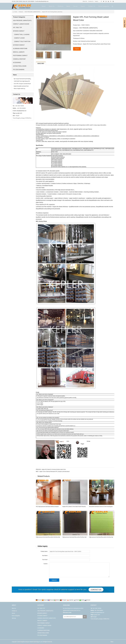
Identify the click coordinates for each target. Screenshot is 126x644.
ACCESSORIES (17, 63)
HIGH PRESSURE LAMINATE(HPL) (33, 12)
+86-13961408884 (30, 1)
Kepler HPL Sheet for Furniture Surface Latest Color (54, 469)
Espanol (45, 600)
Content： (46, 564)
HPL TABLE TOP (17, 28)
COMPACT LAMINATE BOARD (21, 24)
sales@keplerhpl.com (43, 1)
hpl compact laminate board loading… (23, 79)
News (68, 6)
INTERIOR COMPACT (19, 31)
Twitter (104, 1)
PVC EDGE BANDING (19, 70)
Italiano (57, 600)
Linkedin (108, 1)
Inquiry (96, 1)
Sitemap (14, 618)
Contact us (92, 6)
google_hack (19, 113)
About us (52, 6)
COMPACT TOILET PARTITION (22, 42)
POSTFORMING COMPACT (20, 56)
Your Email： (45, 560)
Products (60, 6)
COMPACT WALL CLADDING (22, 35)
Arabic (82, 600)
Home (44, 6)
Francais (51, 600)
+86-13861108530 (18, 1)
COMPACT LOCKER (19, 38)
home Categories (104, 6)
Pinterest (111, 1)
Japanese (70, 600)
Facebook (101, 1)
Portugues (63, 600)
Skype (113, 1)
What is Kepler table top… (20, 89)
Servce (75, 6)
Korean (77, 600)
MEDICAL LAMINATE (19, 52)
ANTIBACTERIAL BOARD (20, 66)
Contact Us (91, 1)
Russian (87, 600)
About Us (85, 1)
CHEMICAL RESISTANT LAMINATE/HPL (19, 60)
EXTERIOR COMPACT (19, 45)
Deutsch (39, 600)
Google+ (106, 1)
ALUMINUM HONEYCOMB (20, 49)
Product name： (44, 551)
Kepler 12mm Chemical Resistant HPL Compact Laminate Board (55, 472)
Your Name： (45, 556)
